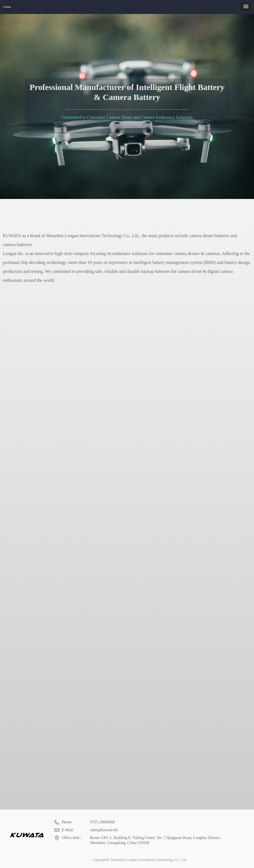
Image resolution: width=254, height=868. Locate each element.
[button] (246, 7)
